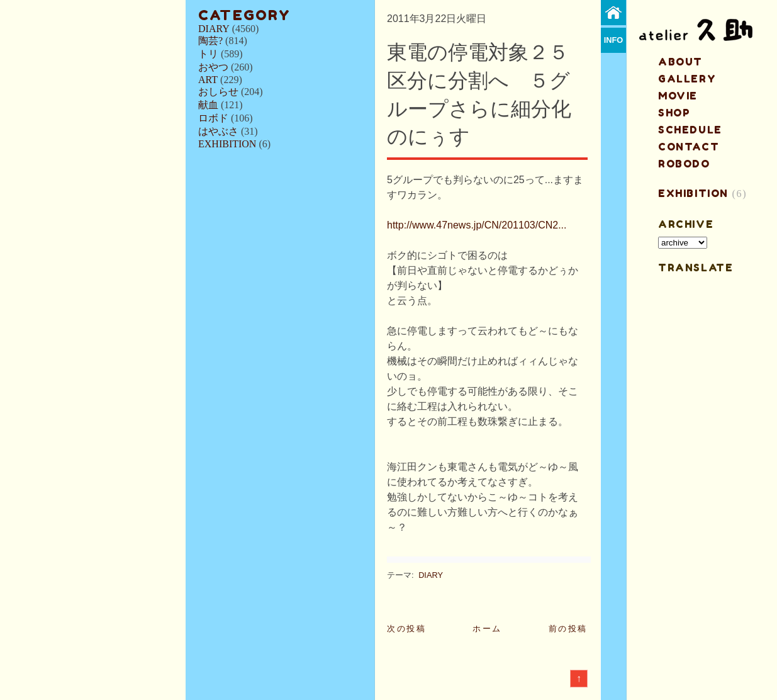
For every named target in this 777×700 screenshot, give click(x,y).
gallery (687, 79)
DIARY (214, 29)
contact (689, 147)
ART (208, 80)
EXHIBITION (227, 144)
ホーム (487, 629)
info (614, 40)
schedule (690, 130)
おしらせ (218, 92)
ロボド (213, 118)
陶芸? (210, 41)
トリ (208, 54)
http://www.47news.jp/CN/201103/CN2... (477, 225)
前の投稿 (568, 629)
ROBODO (684, 164)
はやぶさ (218, 131)
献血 (208, 105)
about (680, 62)
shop (674, 113)
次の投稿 (406, 629)
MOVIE (678, 96)
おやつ (213, 67)
